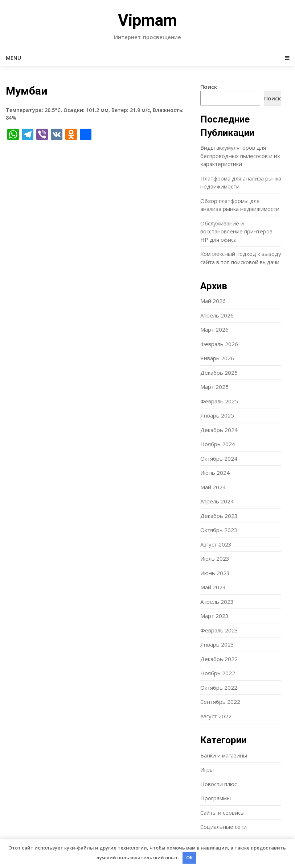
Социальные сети (224, 827)
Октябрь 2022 (219, 688)
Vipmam (147, 20)
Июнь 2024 (215, 473)
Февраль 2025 (219, 401)
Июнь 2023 (215, 573)
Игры (207, 769)
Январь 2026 (217, 358)
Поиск (209, 87)
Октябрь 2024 (219, 458)
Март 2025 (214, 387)
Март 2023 (214, 616)
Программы (216, 798)
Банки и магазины (224, 755)
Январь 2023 (217, 644)
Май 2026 (213, 301)
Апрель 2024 (217, 501)
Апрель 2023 (217, 602)
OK (189, 857)
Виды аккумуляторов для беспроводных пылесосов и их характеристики (240, 156)
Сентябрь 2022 (220, 702)
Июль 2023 (215, 558)
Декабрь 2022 (219, 659)
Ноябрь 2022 (218, 673)
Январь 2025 (217, 415)
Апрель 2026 (217, 315)
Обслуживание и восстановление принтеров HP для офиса (236, 231)
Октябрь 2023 (219, 530)
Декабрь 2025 (219, 373)
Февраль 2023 (219, 630)
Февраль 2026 (219, 344)
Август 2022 (216, 716)
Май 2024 (213, 487)
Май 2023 (213, 587)
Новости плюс (219, 784)
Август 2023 (216, 544)
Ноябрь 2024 (218, 444)
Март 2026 (214, 329)
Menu (13, 58)
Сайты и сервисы (222, 813)
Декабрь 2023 (219, 516)
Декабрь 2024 (219, 430)
